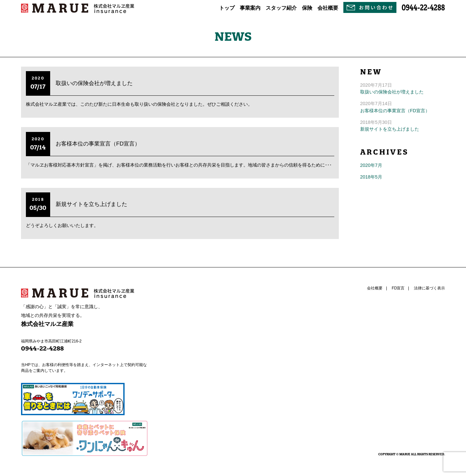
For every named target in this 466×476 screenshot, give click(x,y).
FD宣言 (398, 288)
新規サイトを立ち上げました (91, 204)
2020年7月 (371, 165)
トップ (227, 8)
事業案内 (250, 8)
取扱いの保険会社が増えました (94, 83)
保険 (307, 8)
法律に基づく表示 (429, 288)
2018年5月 (371, 177)
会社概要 (328, 8)
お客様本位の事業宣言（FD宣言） (98, 144)
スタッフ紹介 (281, 8)
